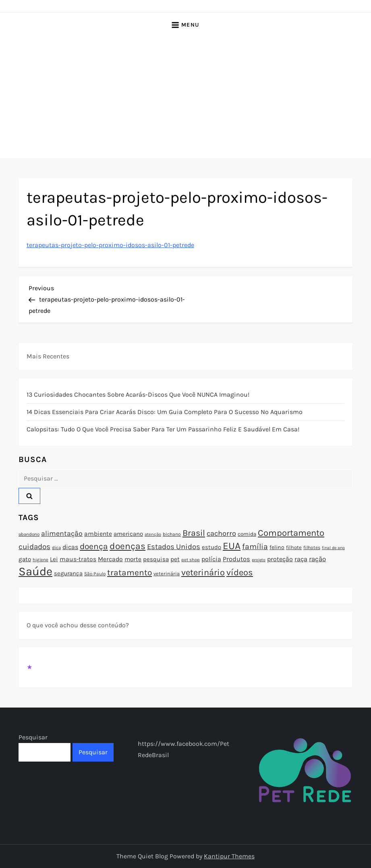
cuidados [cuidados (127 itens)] (34, 547)
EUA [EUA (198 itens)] (232, 546)
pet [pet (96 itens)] (175, 559)
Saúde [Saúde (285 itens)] (35, 571)
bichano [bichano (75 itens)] (172, 534)
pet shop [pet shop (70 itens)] (191, 560)
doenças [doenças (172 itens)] (127, 546)
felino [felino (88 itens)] (277, 547)
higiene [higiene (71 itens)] (40, 560)
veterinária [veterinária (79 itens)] (167, 573)
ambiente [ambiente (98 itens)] (98, 534)
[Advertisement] (185, 98)
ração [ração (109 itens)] (317, 559)
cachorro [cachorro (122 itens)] (221, 533)
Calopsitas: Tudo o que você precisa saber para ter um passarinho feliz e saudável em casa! (163, 429)
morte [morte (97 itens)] (133, 559)
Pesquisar (33, 737)
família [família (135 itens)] (255, 546)
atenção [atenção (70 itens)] (153, 534)
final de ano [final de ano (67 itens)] (333, 548)
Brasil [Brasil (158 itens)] (194, 533)
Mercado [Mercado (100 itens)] (110, 559)
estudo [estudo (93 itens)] (211, 547)
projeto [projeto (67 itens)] (259, 560)
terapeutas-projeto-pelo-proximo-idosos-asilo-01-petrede (110, 245)
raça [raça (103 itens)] (301, 559)
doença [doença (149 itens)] (94, 546)
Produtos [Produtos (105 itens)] (236, 559)
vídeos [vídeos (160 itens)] (240, 572)
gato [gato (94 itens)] (25, 559)
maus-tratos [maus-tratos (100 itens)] (78, 559)
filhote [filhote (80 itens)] (294, 547)
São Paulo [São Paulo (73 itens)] (95, 574)
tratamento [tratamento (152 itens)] (130, 572)
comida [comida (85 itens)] (247, 534)
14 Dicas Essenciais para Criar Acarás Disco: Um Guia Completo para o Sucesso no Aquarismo (165, 412)
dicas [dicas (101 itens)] (70, 547)
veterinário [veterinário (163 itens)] (203, 572)
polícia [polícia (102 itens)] (211, 559)
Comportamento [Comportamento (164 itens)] (291, 533)
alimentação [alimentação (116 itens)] (62, 533)
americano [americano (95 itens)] (128, 534)
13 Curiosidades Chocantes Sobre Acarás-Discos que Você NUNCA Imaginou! (138, 394)
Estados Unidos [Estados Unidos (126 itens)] (174, 547)
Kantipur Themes (229, 856)
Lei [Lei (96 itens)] (54, 559)
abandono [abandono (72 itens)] (29, 534)
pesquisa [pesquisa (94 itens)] (156, 559)
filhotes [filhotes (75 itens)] (312, 547)
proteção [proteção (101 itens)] (280, 559)
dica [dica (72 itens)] (56, 547)
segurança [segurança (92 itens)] (68, 573)
